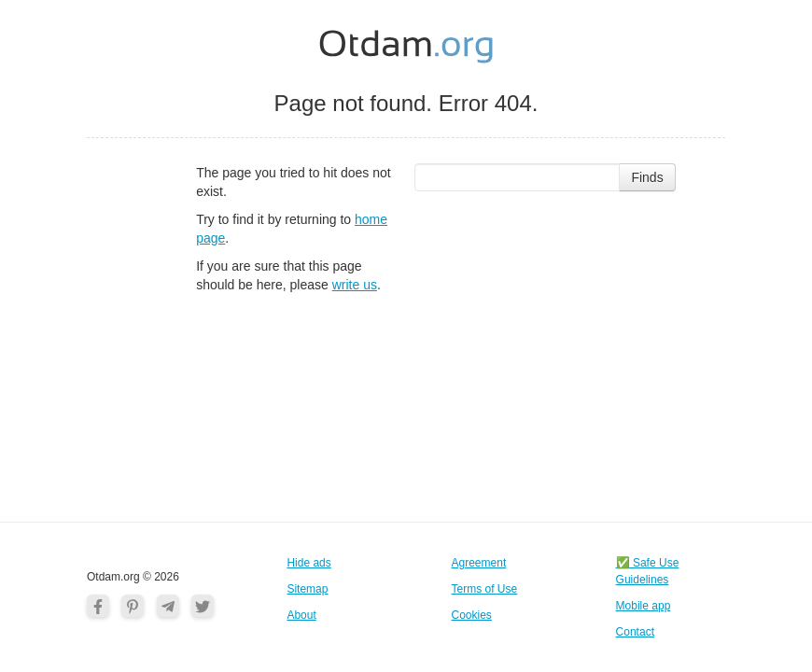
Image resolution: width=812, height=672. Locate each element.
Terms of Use (485, 589)
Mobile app (644, 606)
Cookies (472, 615)
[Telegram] (168, 606)
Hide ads (308, 563)
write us (355, 285)
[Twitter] (203, 606)
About (301, 615)
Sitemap (307, 589)
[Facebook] (98, 606)
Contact (635, 632)
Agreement (479, 563)
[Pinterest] (133, 606)
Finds (647, 177)
